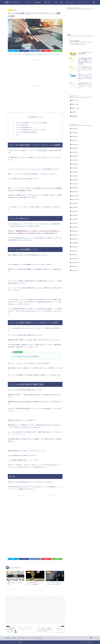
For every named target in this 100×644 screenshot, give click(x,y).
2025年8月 (75, 133)
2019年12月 (75, 259)
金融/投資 (38, 2)
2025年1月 (75, 140)
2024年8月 (75, 148)
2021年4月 (75, 215)
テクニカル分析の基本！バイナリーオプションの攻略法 (32, 123)
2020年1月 (75, 255)
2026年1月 (75, 129)
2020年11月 (75, 235)
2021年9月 (75, 203)
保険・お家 (47, 2)
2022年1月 (75, 192)
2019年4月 (75, 266)
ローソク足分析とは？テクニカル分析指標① (26, 356)
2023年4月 (75, 172)
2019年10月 (75, 263)
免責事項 (20, 642)
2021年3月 (75, 219)
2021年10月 (75, 200)
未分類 (74, 112)
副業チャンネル (12, 2)
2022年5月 (75, 184)
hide (40, 117)
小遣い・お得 (58, 2)
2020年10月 (75, 239)
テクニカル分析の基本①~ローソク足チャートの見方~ (31, 130)
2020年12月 (75, 231)
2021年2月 (75, 223)
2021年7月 (75, 211)
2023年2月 (75, 180)
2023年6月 (75, 168)
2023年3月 (75, 176)
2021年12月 (75, 196)
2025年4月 (75, 137)
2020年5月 (75, 247)
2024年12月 (75, 144)
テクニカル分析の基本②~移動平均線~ (27, 132)
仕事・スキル (70, 2)
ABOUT (29, 2)
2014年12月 (75, 270)
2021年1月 (75, 227)
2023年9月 (75, 160)
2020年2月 (75, 251)
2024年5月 (75, 152)
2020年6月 (75, 243)
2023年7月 (75, 164)
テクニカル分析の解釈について (25, 127)
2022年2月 (75, 188)
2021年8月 (75, 207)
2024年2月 (75, 156)
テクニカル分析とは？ (22, 125)
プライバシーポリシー (84, 2)
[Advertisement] (35, 72)
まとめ (18, 135)
